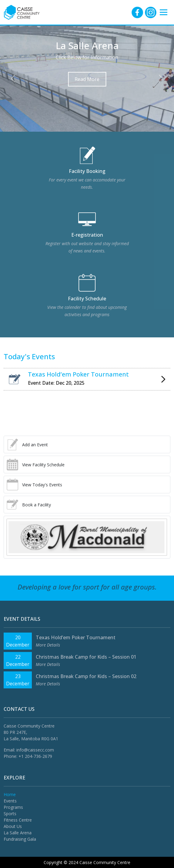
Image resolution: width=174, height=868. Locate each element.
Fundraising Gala (20, 839)
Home (10, 794)
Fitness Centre (18, 820)
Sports (10, 814)
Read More (87, 79)
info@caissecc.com (35, 750)
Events (10, 801)
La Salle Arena (18, 833)
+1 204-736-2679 (35, 756)
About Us (13, 826)
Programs (13, 807)
